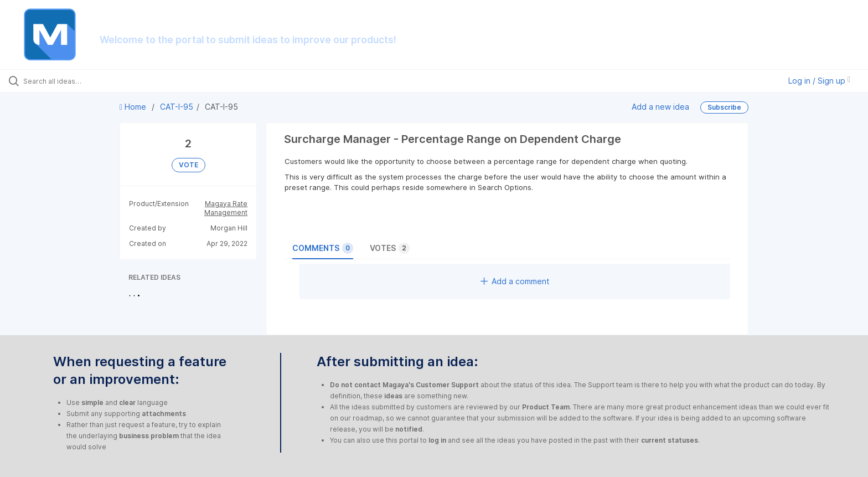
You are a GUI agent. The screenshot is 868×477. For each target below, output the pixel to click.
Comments (323, 248)
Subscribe (724, 107)
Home (134, 107)
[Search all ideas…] (101, 81)
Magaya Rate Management (226, 208)
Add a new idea (660, 107)
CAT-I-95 (177, 107)
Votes (390, 248)
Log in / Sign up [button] (819, 81)
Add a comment (515, 281)
